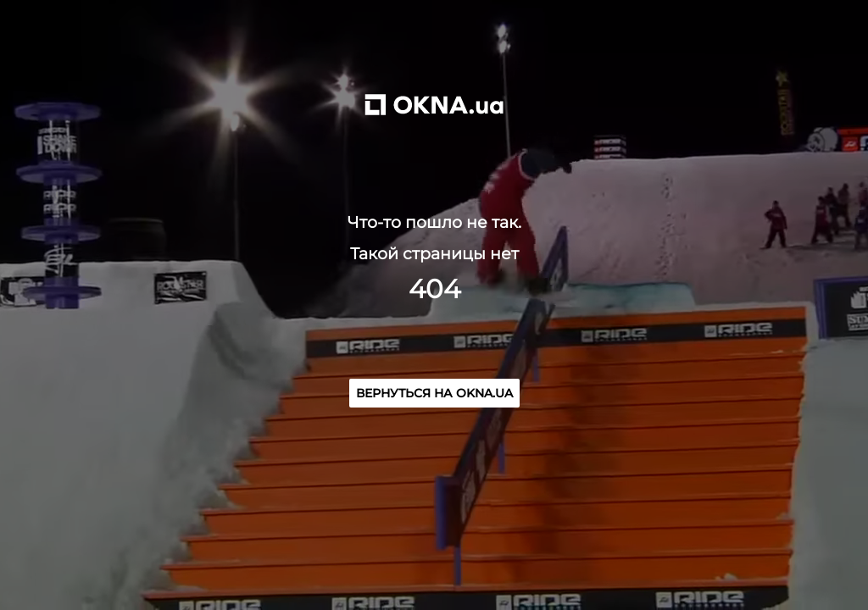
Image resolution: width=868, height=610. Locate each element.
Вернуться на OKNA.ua (434, 393)
